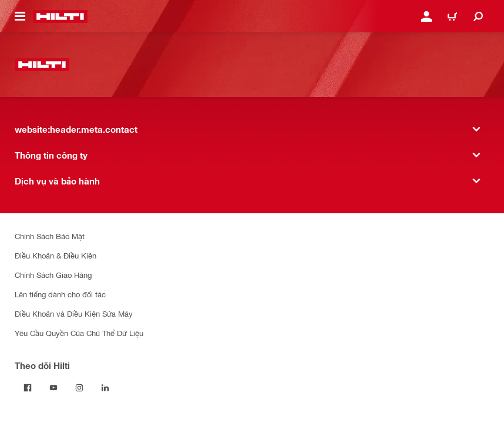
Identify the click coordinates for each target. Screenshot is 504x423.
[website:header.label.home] (60, 16)
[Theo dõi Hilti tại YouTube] (53, 388)
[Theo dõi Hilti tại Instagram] (79, 388)
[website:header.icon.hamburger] (20, 16)
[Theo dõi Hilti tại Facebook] (28, 388)
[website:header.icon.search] (478, 16)
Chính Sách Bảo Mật (50, 236)
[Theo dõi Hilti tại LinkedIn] (105, 388)
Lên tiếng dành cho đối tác (60, 294)
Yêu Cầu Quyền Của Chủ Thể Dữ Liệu (79, 333)
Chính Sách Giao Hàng (53, 275)
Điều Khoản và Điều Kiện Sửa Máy (74, 313)
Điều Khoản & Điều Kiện (56, 255)
